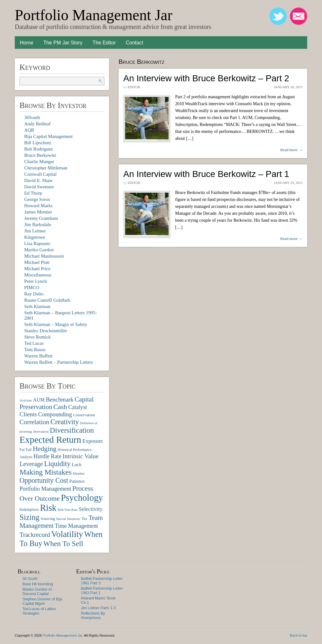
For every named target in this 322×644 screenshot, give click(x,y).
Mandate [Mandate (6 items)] (78, 473)
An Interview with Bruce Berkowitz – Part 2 (206, 78)
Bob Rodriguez (39, 149)
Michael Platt (37, 262)
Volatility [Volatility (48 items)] (67, 534)
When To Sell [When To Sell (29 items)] (63, 544)
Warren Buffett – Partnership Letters (58, 362)
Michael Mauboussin (44, 256)
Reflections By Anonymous (93, 616)
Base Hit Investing (38, 584)
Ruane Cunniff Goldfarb (47, 300)
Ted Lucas (34, 343)
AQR (29, 130)
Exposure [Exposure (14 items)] (93, 441)
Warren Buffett (38, 356)
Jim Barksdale (38, 225)
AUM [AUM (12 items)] (39, 400)
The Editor (104, 43)
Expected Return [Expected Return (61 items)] (50, 440)
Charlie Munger (39, 162)
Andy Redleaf (37, 124)
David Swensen (39, 187)
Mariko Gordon (39, 250)
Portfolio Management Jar (94, 15)
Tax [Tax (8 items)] (84, 519)
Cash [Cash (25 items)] (60, 407)
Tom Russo (35, 350)
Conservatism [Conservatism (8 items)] (84, 415)
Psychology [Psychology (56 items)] (82, 498)
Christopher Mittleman (46, 168)
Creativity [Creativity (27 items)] (64, 422)
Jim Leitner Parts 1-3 (98, 608)
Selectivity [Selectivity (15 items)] (90, 509)
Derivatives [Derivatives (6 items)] (41, 432)
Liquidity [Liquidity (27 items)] (57, 464)
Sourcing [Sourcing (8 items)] (48, 519)
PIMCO (32, 288)
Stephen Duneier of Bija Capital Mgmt (42, 601)
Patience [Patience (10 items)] (77, 481)
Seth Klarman (37, 306)
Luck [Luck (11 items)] (77, 464)
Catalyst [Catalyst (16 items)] (78, 407)
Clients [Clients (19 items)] (28, 414)
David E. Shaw (38, 180)
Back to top (299, 635)
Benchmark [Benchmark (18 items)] (59, 399)
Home (27, 43)
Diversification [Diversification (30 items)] (72, 430)
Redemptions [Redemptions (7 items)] (29, 510)
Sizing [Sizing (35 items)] (29, 517)
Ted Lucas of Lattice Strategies (39, 611)
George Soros (37, 199)
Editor (134, 87)
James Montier (38, 212)
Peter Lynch (36, 281)
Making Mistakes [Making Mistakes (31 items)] (46, 472)
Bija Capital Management (48, 136)
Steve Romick (38, 337)
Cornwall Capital (40, 174)
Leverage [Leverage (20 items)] (31, 464)
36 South (30, 579)
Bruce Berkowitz (40, 155)
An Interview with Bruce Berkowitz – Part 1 (206, 174)
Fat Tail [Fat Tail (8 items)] (26, 450)
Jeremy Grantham (41, 218)
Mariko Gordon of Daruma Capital (37, 592)
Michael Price (37, 269)
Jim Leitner (35, 231)
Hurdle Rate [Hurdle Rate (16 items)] (47, 456)
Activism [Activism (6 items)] (26, 400)
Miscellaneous (38, 275)
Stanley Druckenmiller (46, 331)
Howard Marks (38, 206)
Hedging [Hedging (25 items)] (44, 449)
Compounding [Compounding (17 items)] (55, 414)
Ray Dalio (34, 294)
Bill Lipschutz (38, 143)
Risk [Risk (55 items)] (48, 508)
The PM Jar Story (63, 43)
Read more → (291, 150)
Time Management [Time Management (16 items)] (76, 526)
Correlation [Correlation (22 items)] (34, 422)
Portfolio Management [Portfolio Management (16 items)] (45, 489)
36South (32, 117)
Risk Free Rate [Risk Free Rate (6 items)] (67, 510)
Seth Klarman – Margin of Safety (56, 324)
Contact (134, 43)
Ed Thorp (33, 193)
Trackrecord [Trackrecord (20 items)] (35, 535)
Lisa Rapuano (37, 243)
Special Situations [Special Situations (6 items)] (68, 519)
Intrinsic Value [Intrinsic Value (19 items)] (80, 456)
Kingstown (35, 237)
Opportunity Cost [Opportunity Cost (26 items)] (44, 480)
